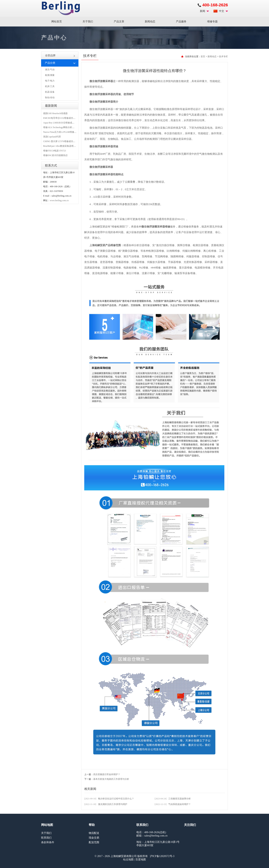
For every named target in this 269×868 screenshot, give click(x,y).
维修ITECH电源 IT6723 (55, 151)
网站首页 (57, 22)
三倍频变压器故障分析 (180, 799)
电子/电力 (50, 81)
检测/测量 (50, 75)
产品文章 (119, 22)
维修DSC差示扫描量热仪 (55, 155)
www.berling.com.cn (59, 200)
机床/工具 (50, 86)
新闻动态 (150, 22)
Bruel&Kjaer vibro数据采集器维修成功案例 (64, 146)
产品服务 (181, 22)
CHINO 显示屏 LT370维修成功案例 (60, 141)
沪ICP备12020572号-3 (162, 856)
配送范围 (94, 842)
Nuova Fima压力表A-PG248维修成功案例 (63, 132)
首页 (203, 56)
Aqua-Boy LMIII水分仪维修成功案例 (61, 123)
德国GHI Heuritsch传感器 (55, 113)
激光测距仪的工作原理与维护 (113, 804)
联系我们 (46, 838)
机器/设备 (50, 92)
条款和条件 (48, 842)
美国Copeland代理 (52, 137)
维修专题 (212, 22)
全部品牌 (60, 55)
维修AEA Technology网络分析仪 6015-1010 (64, 127)
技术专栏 (223, 56)
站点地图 (128, 860)
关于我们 (88, 22)
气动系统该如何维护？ (180, 804)
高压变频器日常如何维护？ (107, 774)
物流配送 (94, 833)
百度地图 (141, 860)
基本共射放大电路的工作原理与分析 (111, 779)
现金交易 (94, 838)
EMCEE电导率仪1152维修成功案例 (60, 118)
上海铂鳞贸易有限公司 (61, 8)
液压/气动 (50, 70)
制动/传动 (50, 98)
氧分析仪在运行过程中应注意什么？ (116, 799)
